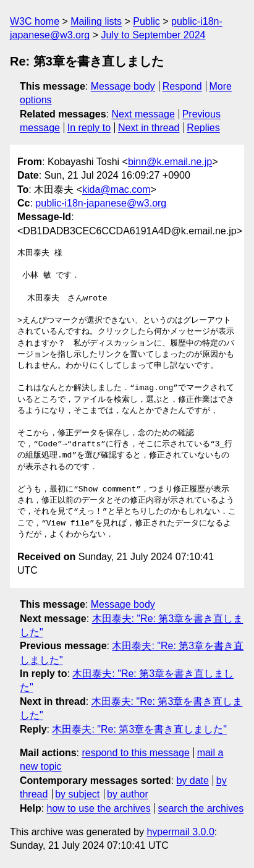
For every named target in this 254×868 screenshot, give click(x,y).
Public (146, 21)
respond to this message (135, 753)
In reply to (89, 128)
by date (192, 781)
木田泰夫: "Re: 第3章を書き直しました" (139, 729)
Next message (143, 114)
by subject (77, 794)
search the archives (201, 808)
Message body (123, 86)
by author (128, 794)
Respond (182, 86)
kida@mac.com (116, 189)
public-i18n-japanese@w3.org (101, 203)
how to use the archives (99, 808)
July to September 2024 (153, 35)
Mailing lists (96, 21)
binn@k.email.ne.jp (170, 162)
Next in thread (149, 128)
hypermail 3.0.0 (180, 832)
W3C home (35, 21)
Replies (203, 128)
